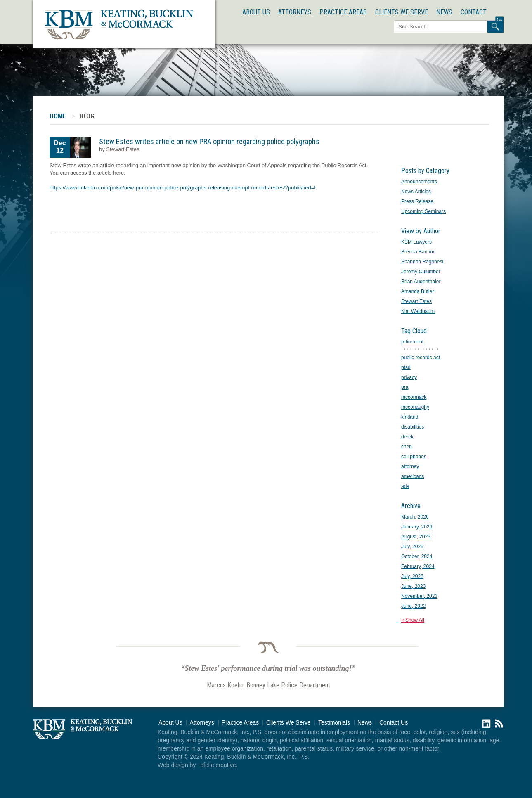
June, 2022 (413, 606)
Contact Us (394, 722)
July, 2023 (412, 576)
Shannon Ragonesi (422, 262)
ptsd (406, 367)
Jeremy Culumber (421, 272)
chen (407, 447)
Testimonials (334, 722)
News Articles (416, 192)
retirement (412, 342)
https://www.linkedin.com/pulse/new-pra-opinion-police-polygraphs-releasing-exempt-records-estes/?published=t (183, 188)
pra (405, 387)
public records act (421, 358)
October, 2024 (417, 556)
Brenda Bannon (418, 252)
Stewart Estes (123, 149)
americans (413, 476)
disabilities (413, 427)
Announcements (419, 182)
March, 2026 (415, 517)
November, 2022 (419, 596)
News (444, 12)
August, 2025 (416, 537)
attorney (410, 466)
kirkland (410, 417)
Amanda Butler (417, 291)
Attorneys (295, 12)
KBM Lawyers (416, 242)
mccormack (414, 397)
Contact (474, 12)
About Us (256, 12)
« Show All (413, 620)
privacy (409, 377)
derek (407, 437)
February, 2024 (418, 566)
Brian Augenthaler (421, 282)
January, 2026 (417, 527)
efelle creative (218, 765)
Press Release (417, 201)
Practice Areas (343, 12)
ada (405, 486)
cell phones (414, 457)
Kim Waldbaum (418, 311)
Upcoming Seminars (423, 211)
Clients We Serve (402, 12)
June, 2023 (413, 586)
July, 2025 (412, 547)
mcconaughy (415, 407)
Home (58, 116)
